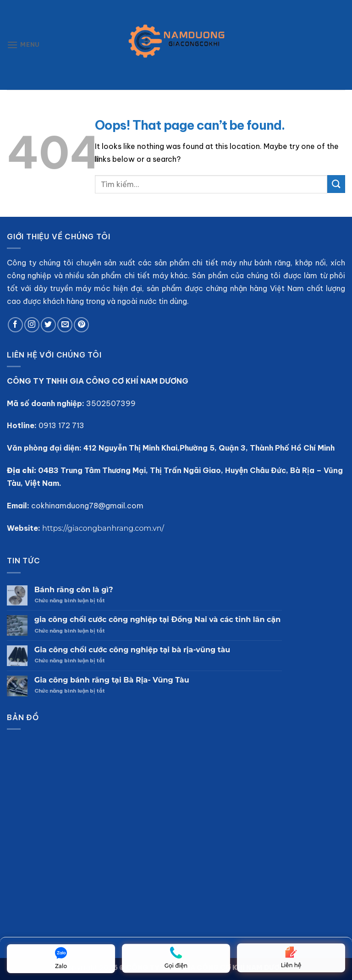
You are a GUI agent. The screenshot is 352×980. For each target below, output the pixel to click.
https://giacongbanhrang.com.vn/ (103, 528)
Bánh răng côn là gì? (74, 590)
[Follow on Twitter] (48, 325)
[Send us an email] (65, 325)
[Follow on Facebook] (15, 325)
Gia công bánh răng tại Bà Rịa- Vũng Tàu (112, 680)
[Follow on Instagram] (32, 325)
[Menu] (23, 45)
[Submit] (336, 184)
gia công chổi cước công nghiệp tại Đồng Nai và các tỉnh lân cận (158, 619)
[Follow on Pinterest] (81, 325)
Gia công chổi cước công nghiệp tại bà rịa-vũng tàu (132, 650)
